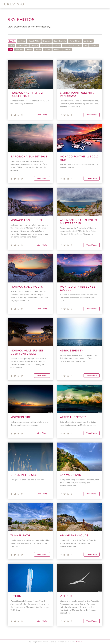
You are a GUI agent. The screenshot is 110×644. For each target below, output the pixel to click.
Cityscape (47, 41)
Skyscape (19, 49)
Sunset (38, 49)
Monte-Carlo (46, 45)
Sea (86, 45)
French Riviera (75, 41)
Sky (10, 49)
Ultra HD (67, 49)
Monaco (35, 45)
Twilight (57, 49)
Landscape (88, 41)
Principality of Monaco (72, 45)
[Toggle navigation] (102, 4)
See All (12, 41)
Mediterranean (23, 45)
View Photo (42, 115)
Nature (57, 45)
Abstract (22, 41)
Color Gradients (60, 41)
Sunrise (29, 49)
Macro (11, 45)
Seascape (94, 45)
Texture (47, 49)
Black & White (34, 41)
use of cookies (70, 642)
